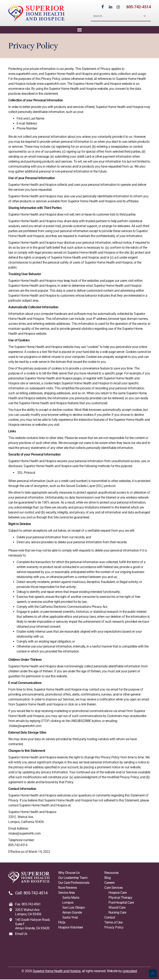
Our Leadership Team (73, 878)
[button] (79, 30)
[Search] (145, 16)
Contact (110, 918)
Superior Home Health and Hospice (57, 971)
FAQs (62, 923)
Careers (110, 883)
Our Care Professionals (74, 883)
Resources (111, 873)
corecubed (130, 971)
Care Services (114, 888)
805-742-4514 (139, 7)
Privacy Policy (114, 928)
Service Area (67, 893)
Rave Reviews (68, 888)
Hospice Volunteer (71, 928)
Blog (107, 878)
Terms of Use (113, 923)
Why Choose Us (69, 873)
